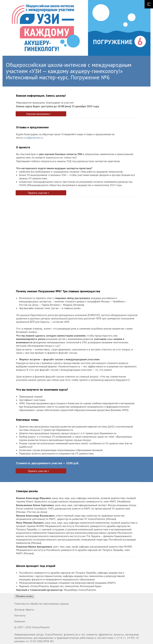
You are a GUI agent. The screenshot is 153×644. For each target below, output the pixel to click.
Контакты (20, 615)
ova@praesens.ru (33, 138)
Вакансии (20, 621)
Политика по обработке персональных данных (42, 604)
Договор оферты (24, 609)
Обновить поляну (24, 596)
